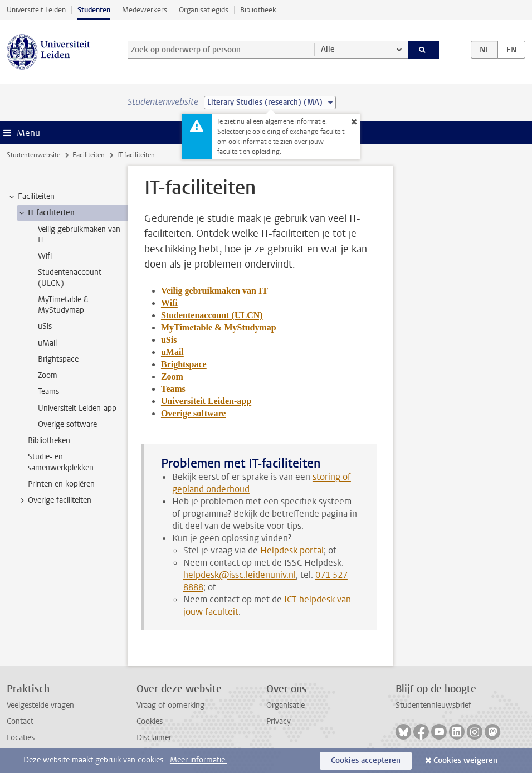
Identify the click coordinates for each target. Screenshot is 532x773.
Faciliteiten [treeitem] (31, 197)
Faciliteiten (89, 155)
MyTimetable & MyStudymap (219, 327)
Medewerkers (145, 10)
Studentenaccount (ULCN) (212, 315)
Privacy (279, 721)
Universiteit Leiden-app (206, 401)
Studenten (94, 10)
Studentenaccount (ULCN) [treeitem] (70, 278)
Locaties (21, 738)
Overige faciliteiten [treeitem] (54, 500)
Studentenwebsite (33, 155)
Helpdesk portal (292, 550)
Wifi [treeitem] (45, 256)
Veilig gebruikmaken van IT (214, 291)
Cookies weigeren (465, 760)
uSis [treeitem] (45, 326)
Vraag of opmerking (170, 705)
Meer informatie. (199, 760)
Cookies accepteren (366, 760)
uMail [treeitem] (47, 343)
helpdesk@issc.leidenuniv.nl (240, 575)
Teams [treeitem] (48, 392)
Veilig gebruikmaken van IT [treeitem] (79, 235)
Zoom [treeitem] (48, 375)
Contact (20, 721)
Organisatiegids (204, 10)
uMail (172, 352)
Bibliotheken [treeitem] (49, 441)
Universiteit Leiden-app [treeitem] (77, 408)
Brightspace (184, 364)
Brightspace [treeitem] (58, 359)
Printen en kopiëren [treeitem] (61, 484)
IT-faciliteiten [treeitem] (46, 213)
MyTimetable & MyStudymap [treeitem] (63, 305)
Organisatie (285, 705)
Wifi (169, 303)
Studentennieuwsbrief (433, 705)
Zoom (172, 376)
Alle (328, 49)
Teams (173, 389)
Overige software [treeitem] (67, 424)
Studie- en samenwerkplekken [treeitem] (61, 462)
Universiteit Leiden (36, 10)
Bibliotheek (258, 10)
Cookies (150, 721)
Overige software (194, 413)
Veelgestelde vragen (40, 705)
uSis (169, 340)
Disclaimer (154, 738)
